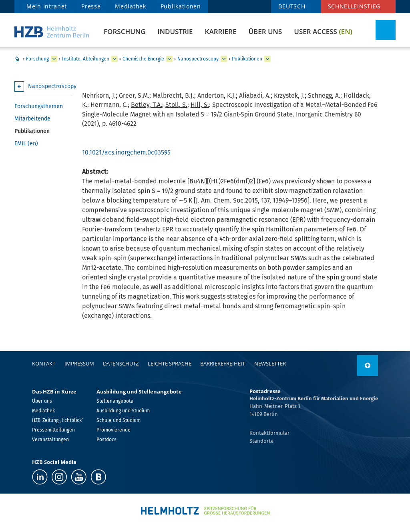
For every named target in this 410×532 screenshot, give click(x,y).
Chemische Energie (143, 59)
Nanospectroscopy (198, 59)
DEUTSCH (292, 6)
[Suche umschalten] (386, 30)
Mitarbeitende (32, 119)
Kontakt (44, 363)
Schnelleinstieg (354, 6)
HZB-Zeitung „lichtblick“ (58, 420)
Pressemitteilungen (53, 430)
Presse (91, 6)
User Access (323, 31)
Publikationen (181, 6)
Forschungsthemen (39, 106)
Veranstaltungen (50, 440)
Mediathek (130, 6)
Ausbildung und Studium (123, 411)
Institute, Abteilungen (86, 59)
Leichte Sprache (170, 363)
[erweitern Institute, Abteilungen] (115, 59)
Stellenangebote (115, 401)
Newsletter (270, 363)
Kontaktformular (269, 433)
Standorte (261, 441)
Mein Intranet (47, 6)
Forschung (125, 31)
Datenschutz (121, 363)
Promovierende (114, 430)
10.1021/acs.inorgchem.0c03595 (126, 152)
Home (17, 59)
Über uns (265, 31)
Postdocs (107, 440)
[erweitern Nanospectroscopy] (224, 59)
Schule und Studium (119, 420)
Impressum (79, 363)
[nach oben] (368, 365)
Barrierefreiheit (223, 363)
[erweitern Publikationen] (267, 59)
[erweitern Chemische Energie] (169, 59)
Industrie (175, 31)
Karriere (221, 31)
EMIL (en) (26, 144)
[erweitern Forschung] (54, 59)
